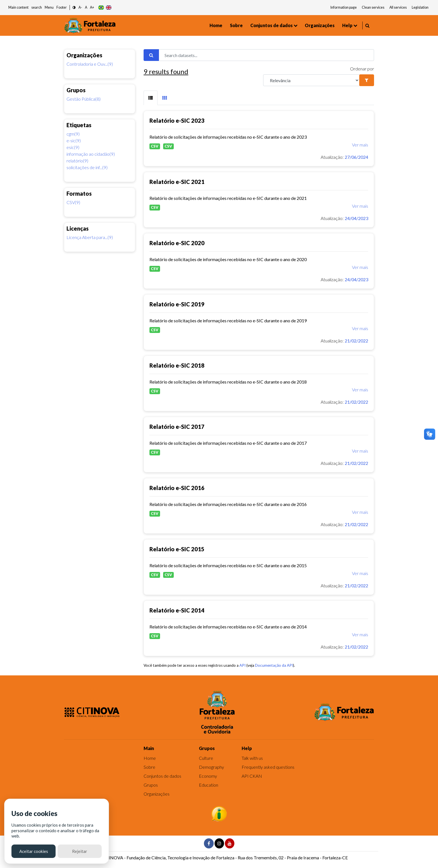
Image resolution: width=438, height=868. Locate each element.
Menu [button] (49, 7)
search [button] (37, 7)
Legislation (420, 7)
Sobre (236, 25)
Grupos (151, 785)
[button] (74, 8)
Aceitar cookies (34, 851)
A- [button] (80, 7)
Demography (211, 767)
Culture (206, 758)
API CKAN (252, 776)
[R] (311, 80)
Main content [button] (18, 7)
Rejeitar (80, 851)
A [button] (86, 7)
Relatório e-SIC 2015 (177, 549)
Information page (344, 7)
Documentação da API (274, 665)
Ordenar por (362, 69)
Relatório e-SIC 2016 (177, 488)
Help (347, 25)
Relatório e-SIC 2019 (177, 304)
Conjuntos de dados (272, 25)
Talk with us (252, 758)
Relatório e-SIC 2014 (177, 610)
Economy (208, 776)
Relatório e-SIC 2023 (177, 120)
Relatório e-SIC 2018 (177, 365)
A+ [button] (92, 7)
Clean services (373, 7)
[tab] (151, 98)
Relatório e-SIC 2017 (177, 427)
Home (216, 25)
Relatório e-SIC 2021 (177, 182)
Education (209, 785)
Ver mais (360, 145)
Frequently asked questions (268, 767)
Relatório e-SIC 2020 (177, 243)
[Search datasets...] (266, 55)
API (242, 665)
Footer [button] (62, 7)
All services (398, 7)
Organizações (320, 25)
